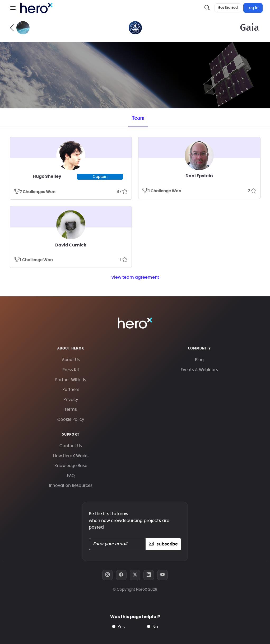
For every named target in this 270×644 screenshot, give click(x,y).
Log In (253, 8)
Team (138, 118)
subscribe (163, 544)
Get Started (228, 8)
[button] (13, 8)
